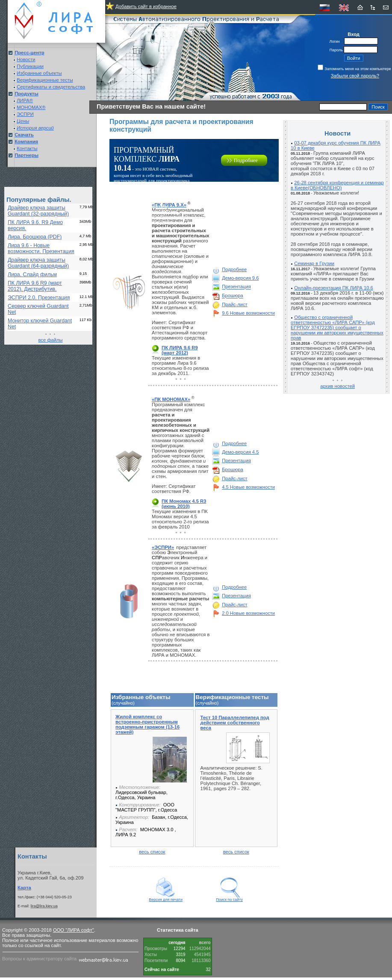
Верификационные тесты (45, 80)
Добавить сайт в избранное (146, 6)
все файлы (51, 340)
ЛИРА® (25, 100)
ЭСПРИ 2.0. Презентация (39, 298)
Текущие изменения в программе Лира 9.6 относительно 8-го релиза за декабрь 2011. (180, 366)
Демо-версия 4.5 (240, 452)
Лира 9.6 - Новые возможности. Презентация (41, 248)
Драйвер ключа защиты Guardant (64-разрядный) (38, 263)
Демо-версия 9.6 (240, 278)
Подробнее (246, 160)
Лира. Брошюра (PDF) (35, 237)
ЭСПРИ (25, 114)
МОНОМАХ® (31, 107)
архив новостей (337, 386)
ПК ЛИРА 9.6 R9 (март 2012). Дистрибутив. (35, 286)
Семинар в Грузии (314, 263)
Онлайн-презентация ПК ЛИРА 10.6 (334, 288)
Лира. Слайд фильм (32, 275)
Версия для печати (166, 898)
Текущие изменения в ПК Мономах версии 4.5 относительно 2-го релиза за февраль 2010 (180, 519)
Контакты (27, 148)
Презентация (236, 287)
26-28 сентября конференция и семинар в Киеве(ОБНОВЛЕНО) (337, 185)
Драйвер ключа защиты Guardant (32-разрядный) (38, 211)
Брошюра (233, 296)
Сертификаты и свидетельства (51, 87)
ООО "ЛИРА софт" (74, 930)
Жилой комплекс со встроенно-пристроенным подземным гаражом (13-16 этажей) (147, 724)
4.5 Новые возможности (248, 487)
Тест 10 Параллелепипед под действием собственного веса (235, 723)
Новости (26, 59)
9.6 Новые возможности (248, 313)
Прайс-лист (235, 304)
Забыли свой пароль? (355, 76)
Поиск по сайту (229, 898)
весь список (152, 852)
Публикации (30, 66)
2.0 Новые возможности (248, 613)
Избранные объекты (39, 73)
